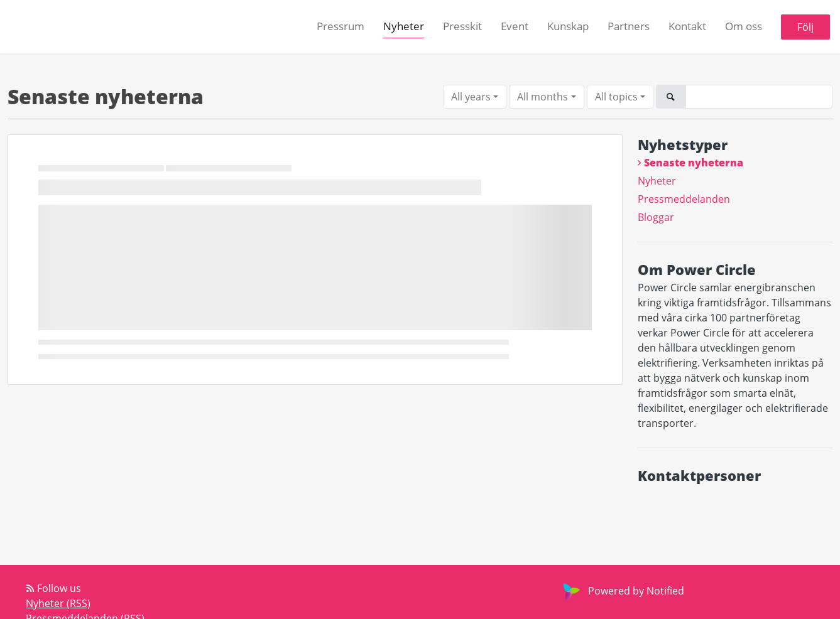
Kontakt (687, 26)
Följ (805, 27)
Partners (629, 26)
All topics (616, 97)
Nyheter (404, 26)
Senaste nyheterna (694, 163)
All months (543, 97)
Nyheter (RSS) (58, 603)
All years (471, 97)
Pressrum (341, 26)
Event (515, 26)
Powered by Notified (622, 591)
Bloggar (656, 217)
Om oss (744, 26)
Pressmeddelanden (684, 199)
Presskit (462, 26)
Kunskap (568, 26)
